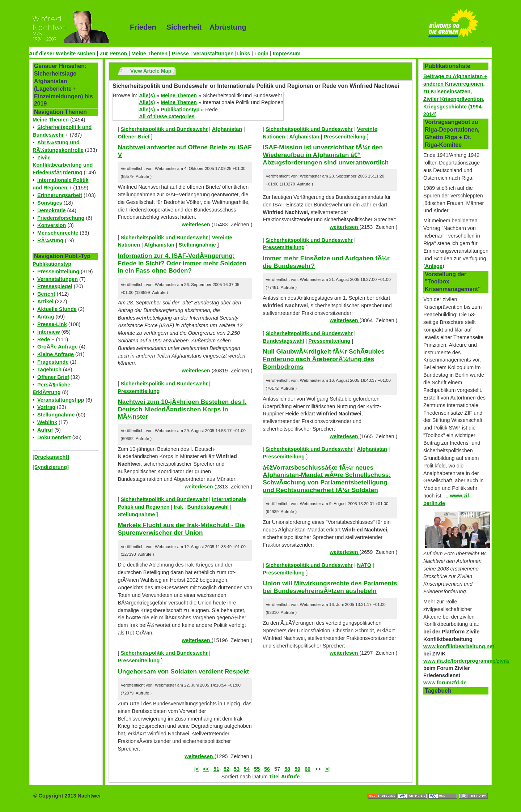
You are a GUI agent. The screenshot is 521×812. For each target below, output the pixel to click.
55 (257, 769)
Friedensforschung (61, 218)
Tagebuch (49, 369)
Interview (48, 332)
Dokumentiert (54, 437)
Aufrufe (290, 777)
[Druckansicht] (51, 457)
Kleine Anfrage (56, 354)
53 (237, 769)
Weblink (47, 422)
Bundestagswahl (208, 507)
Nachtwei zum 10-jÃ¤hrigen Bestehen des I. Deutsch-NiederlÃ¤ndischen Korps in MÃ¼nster (182, 409)
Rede (44, 339)
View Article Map (151, 71)
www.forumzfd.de (445, 683)
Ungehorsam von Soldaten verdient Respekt (183, 671)
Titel (274, 777)
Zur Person (113, 54)
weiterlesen (196, 225)
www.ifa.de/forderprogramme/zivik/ (467, 661)
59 (297, 769)
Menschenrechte (58, 233)
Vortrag (46, 407)
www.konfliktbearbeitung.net (459, 646)
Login (261, 54)
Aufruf (45, 430)
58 (287, 769)
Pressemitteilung (58, 272)
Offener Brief (53, 377)
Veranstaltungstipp (61, 400)
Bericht (46, 294)
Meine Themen (149, 54)
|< (196, 769)
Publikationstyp (52, 264)
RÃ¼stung (50, 240)
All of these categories (167, 116)
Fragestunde (53, 362)
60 (308, 769)
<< (206, 769)
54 (247, 769)
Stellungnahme (56, 415)
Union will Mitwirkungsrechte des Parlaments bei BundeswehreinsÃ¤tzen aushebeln (330, 587)
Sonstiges (50, 203)
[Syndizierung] (51, 467)
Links (243, 54)
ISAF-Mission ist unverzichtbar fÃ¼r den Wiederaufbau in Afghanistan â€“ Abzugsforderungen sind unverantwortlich (326, 155)
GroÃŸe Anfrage (57, 347)
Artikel (45, 302)
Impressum (287, 54)
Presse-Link (52, 324)
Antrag (46, 317)
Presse (180, 54)
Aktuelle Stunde (57, 309)
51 (216, 769)
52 (226, 769)
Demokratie (51, 210)
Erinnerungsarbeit (60, 195)
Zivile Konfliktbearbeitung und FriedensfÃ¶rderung (63, 165)
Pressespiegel (55, 286)
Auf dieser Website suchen (62, 54)
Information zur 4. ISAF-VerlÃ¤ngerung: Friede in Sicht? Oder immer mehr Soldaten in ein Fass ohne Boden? (182, 263)
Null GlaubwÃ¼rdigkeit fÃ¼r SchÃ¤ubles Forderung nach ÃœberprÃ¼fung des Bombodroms (324, 359)
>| (327, 769)
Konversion (52, 225)
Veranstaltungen (213, 54)
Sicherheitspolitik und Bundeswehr (164, 129)
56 (267, 769)
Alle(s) (147, 95)
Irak (178, 507)
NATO (364, 565)
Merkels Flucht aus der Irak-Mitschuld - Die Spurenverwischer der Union (181, 529)
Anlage (434, 266)
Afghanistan (227, 129)
